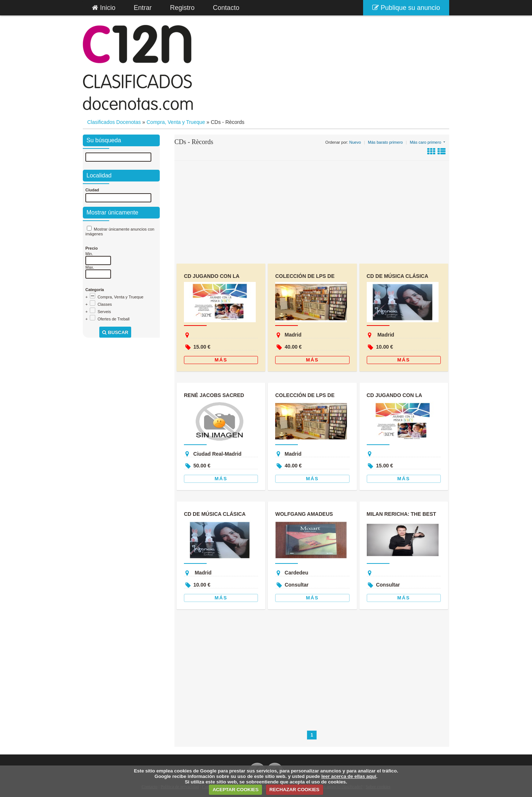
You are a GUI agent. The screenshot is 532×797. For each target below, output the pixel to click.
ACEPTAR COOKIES (235, 789)
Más (221, 360)
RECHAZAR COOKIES (294, 789)
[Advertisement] (312, 212)
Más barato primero (385, 142)
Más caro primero (425, 142)
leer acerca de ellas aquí (349, 776)
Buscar (115, 332)
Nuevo (355, 142)
